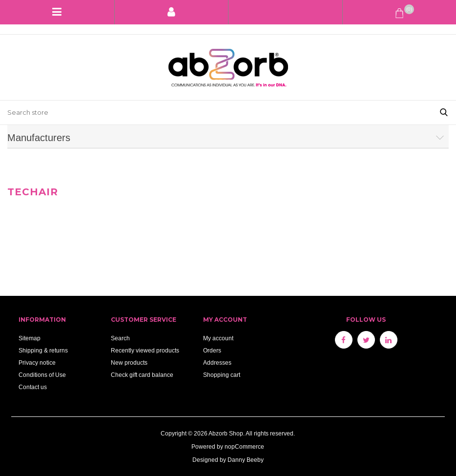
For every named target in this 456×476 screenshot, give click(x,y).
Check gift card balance (142, 375)
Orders (212, 350)
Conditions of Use (42, 375)
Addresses (217, 362)
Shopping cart (222, 375)
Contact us (33, 387)
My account (218, 338)
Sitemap (30, 338)
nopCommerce (244, 446)
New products (129, 362)
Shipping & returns (43, 350)
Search (120, 338)
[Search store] (216, 113)
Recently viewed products (145, 350)
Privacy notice (37, 362)
